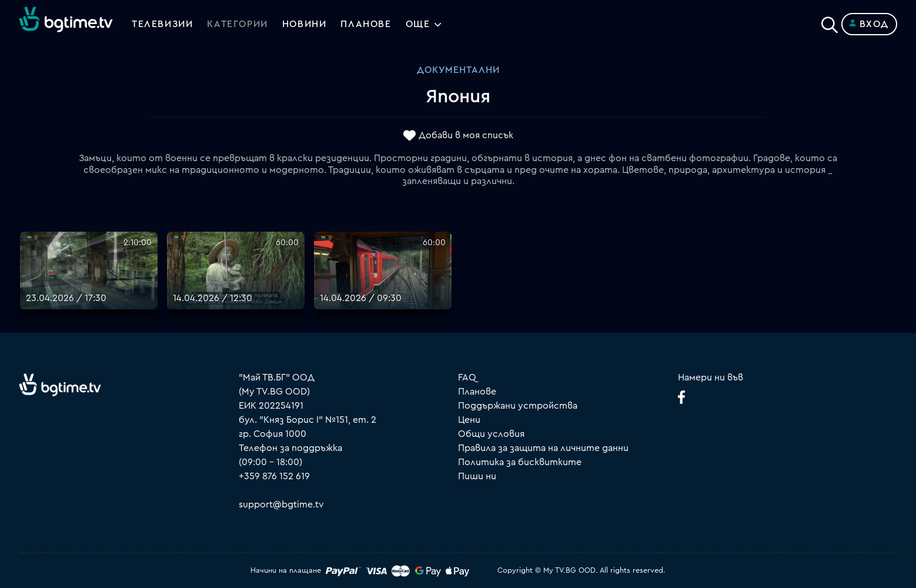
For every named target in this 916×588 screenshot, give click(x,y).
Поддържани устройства (518, 406)
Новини (305, 24)
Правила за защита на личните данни (543, 448)
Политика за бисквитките (520, 462)
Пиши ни (477, 476)
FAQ (467, 377)
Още (418, 24)
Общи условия (491, 434)
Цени (469, 420)
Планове (477, 392)
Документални (458, 70)
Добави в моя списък (466, 136)
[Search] (830, 22)
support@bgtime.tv (281, 505)
